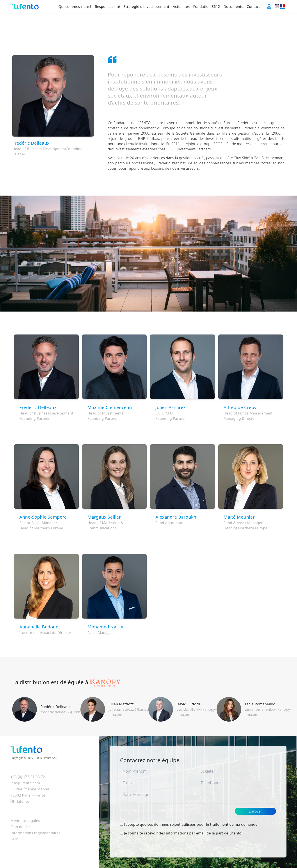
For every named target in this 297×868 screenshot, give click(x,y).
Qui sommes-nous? (75, 7)
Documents (233, 7)
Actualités (181, 7)
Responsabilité (108, 7)
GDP (14, 839)
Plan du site (21, 827)
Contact (253, 7)
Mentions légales (25, 821)
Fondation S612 (207, 7)
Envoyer (255, 811)
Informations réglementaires (35, 833)
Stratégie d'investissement (146, 7)
